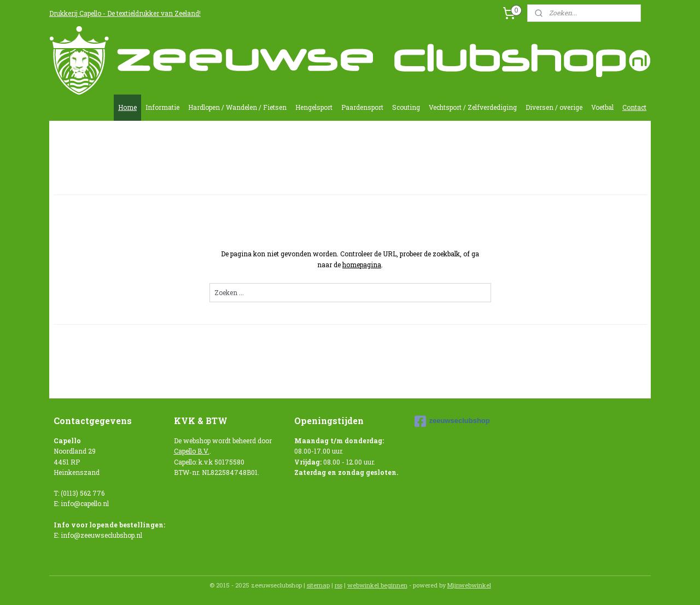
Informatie (162, 107)
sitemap (318, 585)
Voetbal (602, 107)
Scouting (406, 107)
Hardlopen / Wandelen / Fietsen (237, 107)
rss (339, 585)
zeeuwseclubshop (452, 421)
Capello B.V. (192, 451)
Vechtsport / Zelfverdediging (473, 107)
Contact (634, 107)
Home (127, 107)
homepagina (362, 265)
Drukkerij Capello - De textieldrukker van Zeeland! (125, 13)
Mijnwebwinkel (469, 585)
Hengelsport (314, 107)
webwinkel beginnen (377, 585)
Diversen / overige (554, 107)
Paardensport (362, 107)
